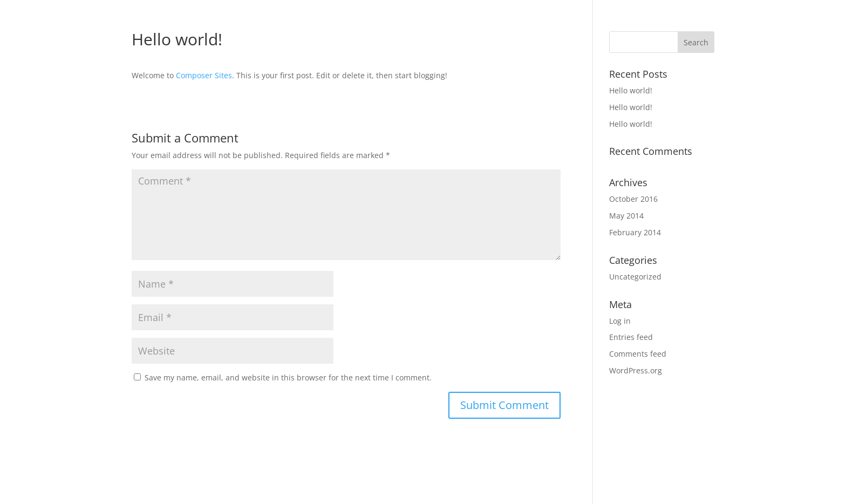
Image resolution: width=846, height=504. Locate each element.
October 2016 (633, 199)
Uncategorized (635, 277)
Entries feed (631, 337)
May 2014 (626, 216)
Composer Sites (204, 75)
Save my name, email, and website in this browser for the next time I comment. (288, 377)
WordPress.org (636, 370)
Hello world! (631, 90)
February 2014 (635, 232)
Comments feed (638, 354)
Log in (620, 321)
